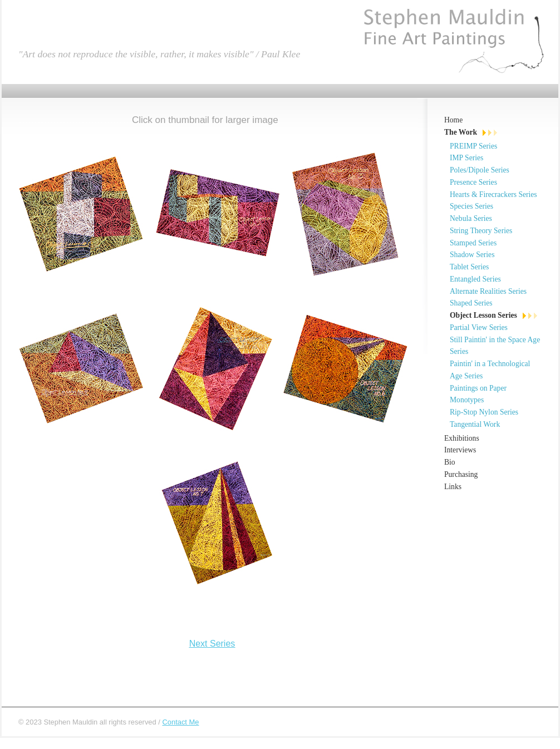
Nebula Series (471, 218)
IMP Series (466, 158)
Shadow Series (472, 255)
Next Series (212, 644)
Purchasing (461, 474)
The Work (461, 132)
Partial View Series (479, 327)
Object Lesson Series (483, 315)
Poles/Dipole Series (480, 170)
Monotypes (467, 400)
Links (453, 487)
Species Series (471, 206)
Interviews (460, 450)
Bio (450, 462)
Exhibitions (462, 438)
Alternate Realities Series (488, 291)
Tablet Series (469, 267)
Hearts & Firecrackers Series (493, 194)
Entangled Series (475, 279)
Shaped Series (471, 303)
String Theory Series (481, 231)
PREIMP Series (473, 146)
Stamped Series (473, 243)
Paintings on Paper (478, 388)
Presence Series (473, 182)
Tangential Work (475, 424)
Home (453, 120)
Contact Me (180, 722)
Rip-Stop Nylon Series (484, 412)
